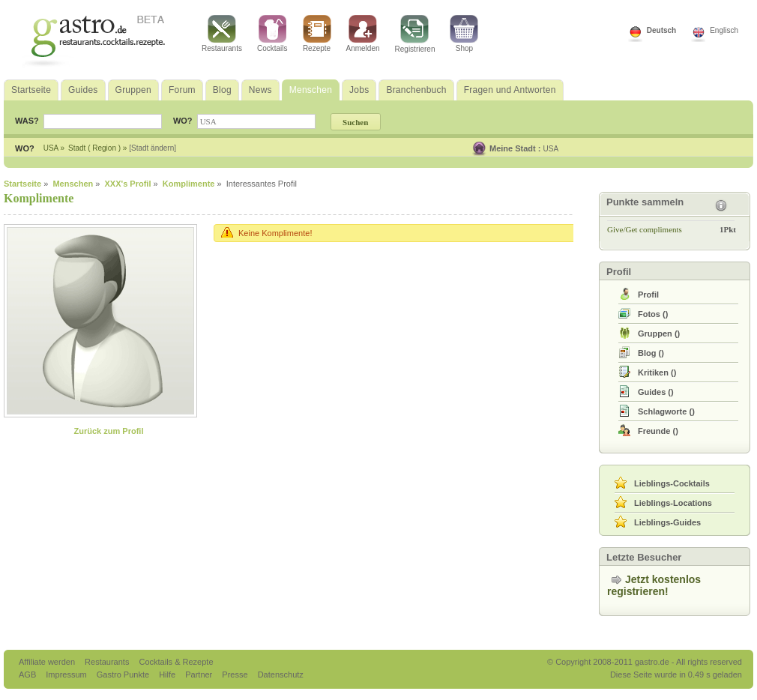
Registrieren (415, 34)
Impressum (67, 675)
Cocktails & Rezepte (176, 662)
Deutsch (661, 30)
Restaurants (222, 34)
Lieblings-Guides (667, 522)
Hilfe (168, 675)
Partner (200, 675)
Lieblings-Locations (673, 503)
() (653, 314)
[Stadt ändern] (153, 148)
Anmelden (363, 34)
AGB (28, 675)
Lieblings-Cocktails (672, 483)
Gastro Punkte (124, 675)
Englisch (724, 30)
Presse (235, 675)
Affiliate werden (48, 662)
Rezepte (317, 34)
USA (551, 149)
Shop (464, 34)
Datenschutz (281, 675)
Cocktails (272, 34)
